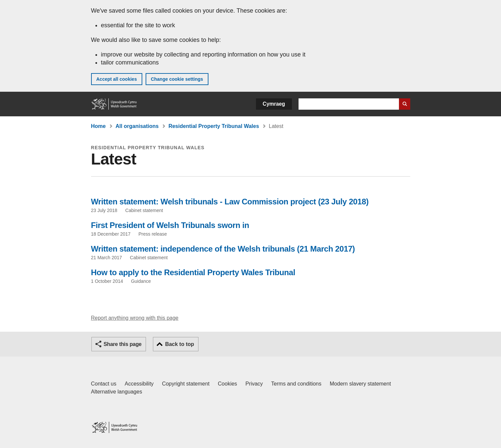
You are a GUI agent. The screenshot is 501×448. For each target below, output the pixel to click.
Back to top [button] (180, 344)
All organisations (137, 126)
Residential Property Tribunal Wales (214, 126)
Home (98, 126)
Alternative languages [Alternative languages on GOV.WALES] (117, 392)
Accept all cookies (117, 79)
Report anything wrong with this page (135, 318)
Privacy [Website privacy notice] (254, 384)
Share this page (123, 344)
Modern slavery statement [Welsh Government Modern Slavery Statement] (360, 384)
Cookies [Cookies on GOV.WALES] (227, 384)
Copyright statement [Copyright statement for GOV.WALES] (186, 384)
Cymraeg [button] (274, 104)
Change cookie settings (177, 79)
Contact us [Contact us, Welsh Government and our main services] (104, 384)
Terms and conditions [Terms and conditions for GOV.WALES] (296, 384)
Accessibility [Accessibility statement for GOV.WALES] (139, 384)
